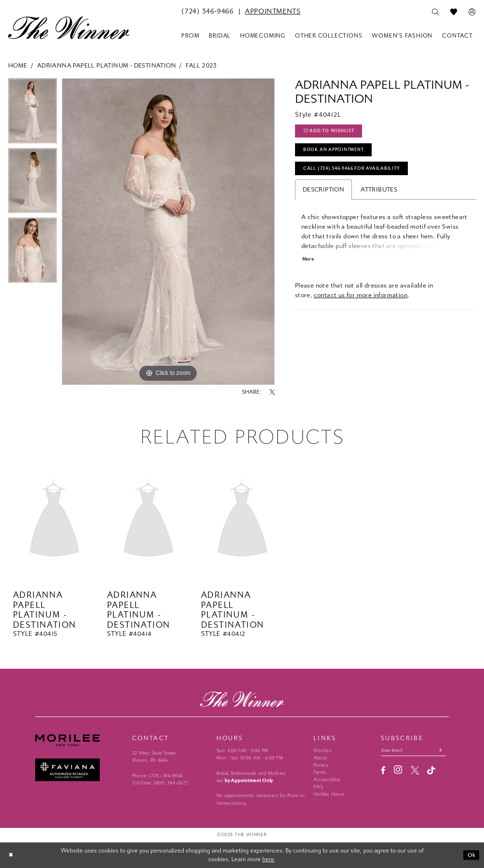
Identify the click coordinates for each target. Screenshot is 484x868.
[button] (472, 12)
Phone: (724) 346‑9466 (157, 776)
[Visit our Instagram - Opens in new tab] (398, 771)
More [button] (309, 262)
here (268, 859)
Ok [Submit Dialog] (471, 855)
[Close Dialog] (12, 855)
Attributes (379, 191)
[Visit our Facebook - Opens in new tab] (383, 771)
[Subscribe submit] (443, 751)
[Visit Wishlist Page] (454, 12)
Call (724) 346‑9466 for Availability (354, 170)
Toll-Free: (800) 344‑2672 (160, 783)
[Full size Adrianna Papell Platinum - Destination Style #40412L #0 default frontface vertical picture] (168, 232)
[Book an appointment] (273, 12)
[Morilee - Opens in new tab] (80, 740)
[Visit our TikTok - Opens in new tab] (431, 771)
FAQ (318, 787)
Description (323, 191)
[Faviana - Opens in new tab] (80, 770)
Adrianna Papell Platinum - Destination (107, 65)
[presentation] (54, 520)
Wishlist (322, 751)
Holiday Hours (329, 794)
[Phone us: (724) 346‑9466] (207, 12)
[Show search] (435, 12)
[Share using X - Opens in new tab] (272, 392)
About (320, 758)
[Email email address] (415, 751)
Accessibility (327, 780)
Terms (320, 772)
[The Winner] (69, 28)
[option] (33, 113)
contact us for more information (361, 297)
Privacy (321, 765)
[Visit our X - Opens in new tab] (415, 771)
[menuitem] (207, 12)
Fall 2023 (201, 65)
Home (18, 65)
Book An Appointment (335, 151)
